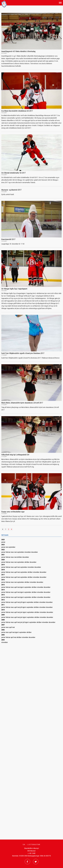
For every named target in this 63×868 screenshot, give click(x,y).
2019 (3, 565)
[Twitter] (36, 862)
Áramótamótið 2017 (8, 239)
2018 (3, 570)
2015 (3, 585)
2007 (3, 625)
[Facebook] (27, 862)
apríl (16, 567)
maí (7, 547)
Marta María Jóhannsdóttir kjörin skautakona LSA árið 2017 (22, 403)
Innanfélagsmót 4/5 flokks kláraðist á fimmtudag (18, 51)
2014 (3, 590)
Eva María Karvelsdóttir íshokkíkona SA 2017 (17, 111)
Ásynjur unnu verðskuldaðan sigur (13, 512)
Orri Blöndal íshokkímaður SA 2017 (13, 173)
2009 (3, 615)
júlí (21, 602)
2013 (3, 595)
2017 (3, 575)
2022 (3, 550)
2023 (3, 545)
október (20, 557)
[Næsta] (12, 529)
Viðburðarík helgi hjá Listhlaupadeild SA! (15, 455)
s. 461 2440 (32, 853)
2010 (3, 610)
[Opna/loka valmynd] (60, 3)
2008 (3, 620)
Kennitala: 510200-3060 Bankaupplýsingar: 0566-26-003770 (31, 856)
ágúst (22, 587)
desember (35, 552)
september (12, 547)
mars (13, 552)
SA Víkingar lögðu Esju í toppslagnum (14, 289)
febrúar (8, 552)
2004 (3, 640)
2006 (3, 630)
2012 (3, 600)
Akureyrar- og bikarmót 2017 (11, 190)
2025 (3, 540)
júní (21, 612)
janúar (3, 542)
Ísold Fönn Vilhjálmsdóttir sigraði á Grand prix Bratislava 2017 (23, 353)
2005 (3, 635)
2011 (3, 605)
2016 (3, 580)
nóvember (28, 552)
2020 (3, 560)
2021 (3, 555)
